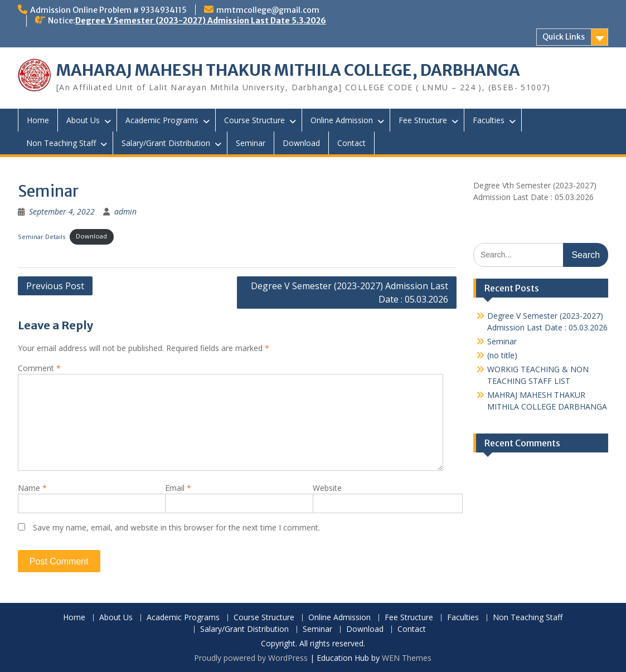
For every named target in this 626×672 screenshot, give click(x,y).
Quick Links (564, 37)
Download (301, 143)
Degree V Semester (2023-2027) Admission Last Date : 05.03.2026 (350, 293)
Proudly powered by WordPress (251, 658)
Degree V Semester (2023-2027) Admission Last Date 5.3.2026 (201, 21)
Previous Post (55, 286)
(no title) (502, 355)
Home (38, 120)
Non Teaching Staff (61, 143)
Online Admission (342, 120)
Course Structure (254, 120)
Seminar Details (42, 236)
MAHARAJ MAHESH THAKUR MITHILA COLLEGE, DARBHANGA (288, 70)
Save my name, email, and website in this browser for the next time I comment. (176, 527)
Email (178, 488)
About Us (83, 120)
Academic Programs (162, 120)
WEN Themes (407, 658)
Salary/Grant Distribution (166, 143)
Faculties (489, 120)
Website (327, 488)
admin (125, 211)
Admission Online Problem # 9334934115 (108, 10)
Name (32, 488)
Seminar (251, 143)
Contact (351, 143)
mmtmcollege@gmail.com (268, 10)
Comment (39, 368)
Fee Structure (423, 120)
